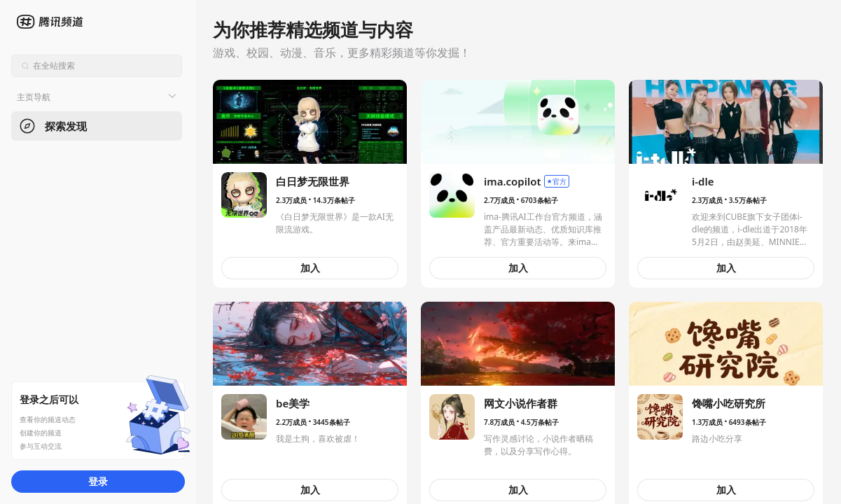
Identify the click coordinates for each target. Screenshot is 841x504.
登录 (98, 481)
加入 (310, 268)
